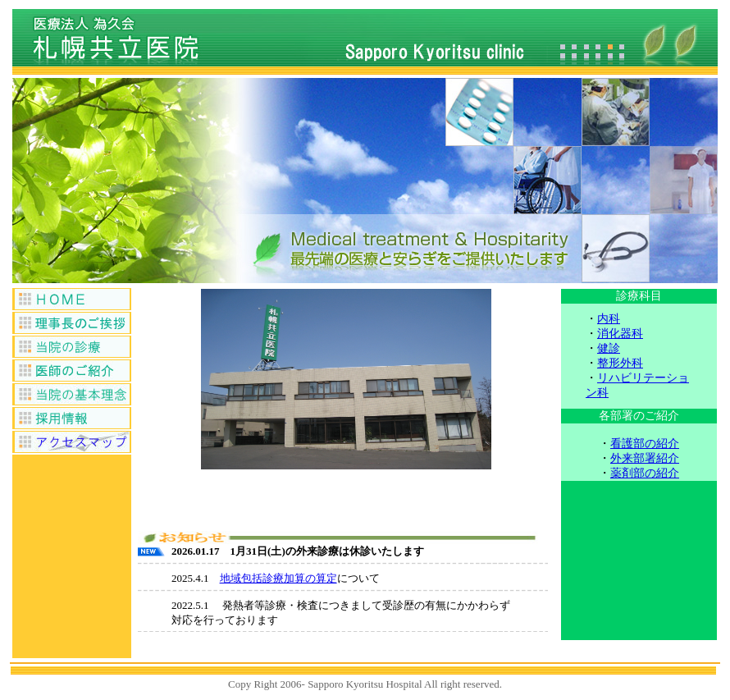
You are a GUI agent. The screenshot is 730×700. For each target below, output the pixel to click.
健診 (609, 348)
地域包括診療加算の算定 (278, 578)
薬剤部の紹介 (645, 473)
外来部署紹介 (645, 458)
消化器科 (620, 334)
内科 (609, 319)
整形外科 (620, 363)
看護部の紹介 (645, 444)
